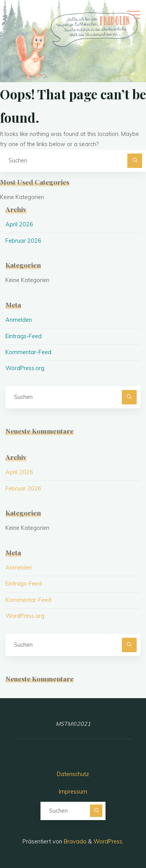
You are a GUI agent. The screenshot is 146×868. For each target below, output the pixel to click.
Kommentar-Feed (28, 352)
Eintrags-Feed (24, 336)
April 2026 (19, 224)
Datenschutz (73, 774)
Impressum (73, 792)
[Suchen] (135, 161)
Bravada (74, 842)
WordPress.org (25, 368)
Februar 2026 (23, 241)
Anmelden (19, 320)
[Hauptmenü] (134, 15)
